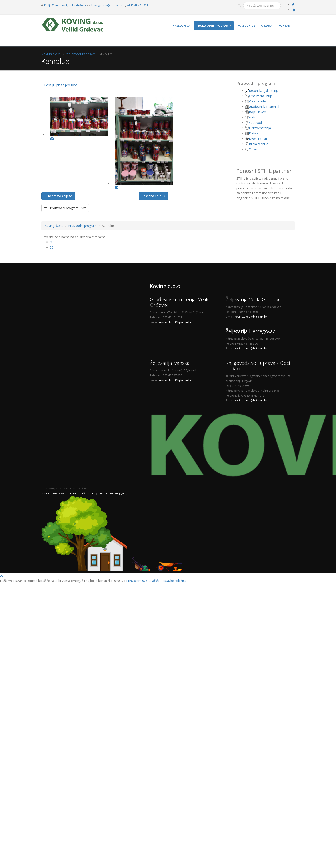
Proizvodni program (212, 26)
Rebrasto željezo (58, 196)
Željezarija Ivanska (170, 363)
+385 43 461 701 (138, 5)
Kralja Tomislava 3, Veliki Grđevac (66, 5)
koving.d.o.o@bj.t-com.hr (108, 5)
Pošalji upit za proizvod (61, 85)
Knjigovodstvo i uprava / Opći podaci (258, 366)
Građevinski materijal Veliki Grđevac (180, 302)
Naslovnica (181, 26)
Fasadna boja (153, 196)
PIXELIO (46, 493)
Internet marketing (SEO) (113, 493)
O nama (267, 26)
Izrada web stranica (64, 493)
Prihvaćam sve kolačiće (143, 581)
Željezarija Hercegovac (250, 331)
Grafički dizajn (87, 493)
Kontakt (285, 26)
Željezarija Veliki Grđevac (253, 299)
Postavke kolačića (173, 581)
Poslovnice (246, 26)
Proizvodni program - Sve (65, 208)
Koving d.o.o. (51, 54)
